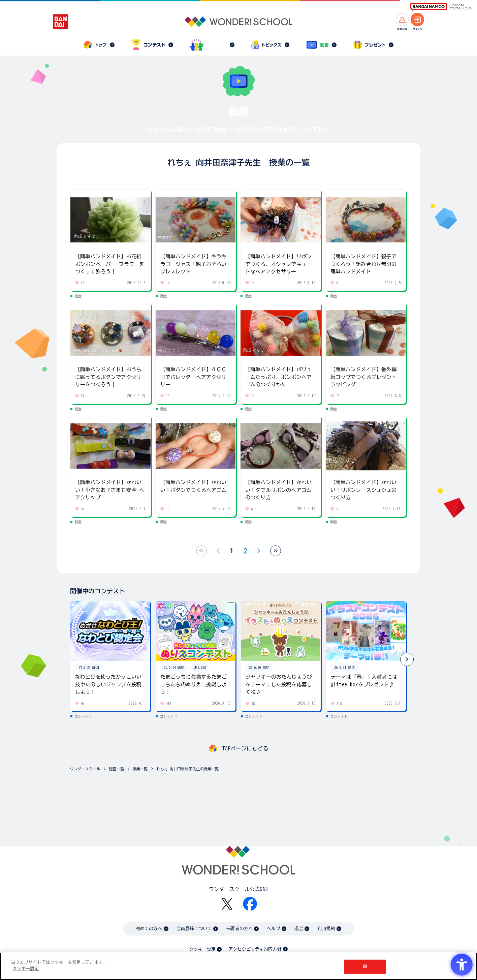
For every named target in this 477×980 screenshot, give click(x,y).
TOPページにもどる (245, 748)
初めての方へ (149, 929)
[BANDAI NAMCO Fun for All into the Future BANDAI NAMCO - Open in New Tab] (441, 7)
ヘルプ (273, 929)
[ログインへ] (417, 20)
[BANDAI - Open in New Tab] (61, 22)
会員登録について (194, 929)
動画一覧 (116, 769)
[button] (407, 659)
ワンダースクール (85, 769)
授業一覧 (140, 769)
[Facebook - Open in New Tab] (250, 904)
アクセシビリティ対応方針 (255, 949)
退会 (299, 929)
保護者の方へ (239, 929)
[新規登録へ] (402, 20)
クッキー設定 (202, 949)
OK (365, 967)
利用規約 (326, 929)
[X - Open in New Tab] (227, 904)
